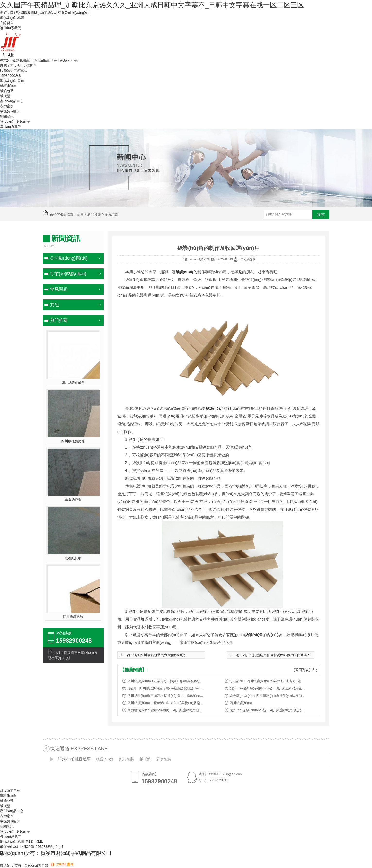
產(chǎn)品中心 (12, 101)
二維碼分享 (248, 259)
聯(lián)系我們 (11, 28)
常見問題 (112, 214)
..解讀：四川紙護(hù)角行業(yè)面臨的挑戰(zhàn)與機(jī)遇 (166, 688)
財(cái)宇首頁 (10, 791)
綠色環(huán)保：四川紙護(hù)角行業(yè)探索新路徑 (268, 696)
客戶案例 (7, 106)
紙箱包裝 (7, 91)
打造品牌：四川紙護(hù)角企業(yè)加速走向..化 (265, 681)
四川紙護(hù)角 (73, 383)
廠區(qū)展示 (10, 111)
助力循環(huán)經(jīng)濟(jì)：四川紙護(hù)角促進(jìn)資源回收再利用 (166, 710)
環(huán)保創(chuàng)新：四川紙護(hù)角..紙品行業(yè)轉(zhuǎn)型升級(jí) (268, 710)
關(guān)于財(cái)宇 (15, 121)
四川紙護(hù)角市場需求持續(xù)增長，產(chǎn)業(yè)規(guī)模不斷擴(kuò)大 (166, 696)
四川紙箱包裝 (73, 617)
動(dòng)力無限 (36, 865)
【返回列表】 (302, 670)
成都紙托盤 (73, 558)
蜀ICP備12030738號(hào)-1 (43, 847)
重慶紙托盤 (73, 500)
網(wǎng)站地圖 (12, 18)
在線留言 (7, 23)
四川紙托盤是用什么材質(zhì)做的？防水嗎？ (277, 655)
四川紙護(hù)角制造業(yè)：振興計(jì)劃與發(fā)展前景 (166, 681)
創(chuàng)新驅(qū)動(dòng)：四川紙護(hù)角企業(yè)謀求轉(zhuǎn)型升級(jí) (268, 688)
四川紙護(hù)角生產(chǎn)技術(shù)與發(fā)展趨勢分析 (166, 703)
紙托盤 (5, 96)
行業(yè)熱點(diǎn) (68, 274)
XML (39, 842)
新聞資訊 (7, 116)
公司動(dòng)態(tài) (69, 258)
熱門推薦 (59, 320)
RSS (30, 842)
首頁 (80, 214)
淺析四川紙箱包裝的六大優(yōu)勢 (159, 655)
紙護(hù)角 (8, 86)
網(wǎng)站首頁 (12, 81)
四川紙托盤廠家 (73, 441)
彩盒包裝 (164, 759)
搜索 (321, 215)
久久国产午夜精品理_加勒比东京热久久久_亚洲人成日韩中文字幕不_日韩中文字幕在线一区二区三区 (152, 5)
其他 (54, 305)
